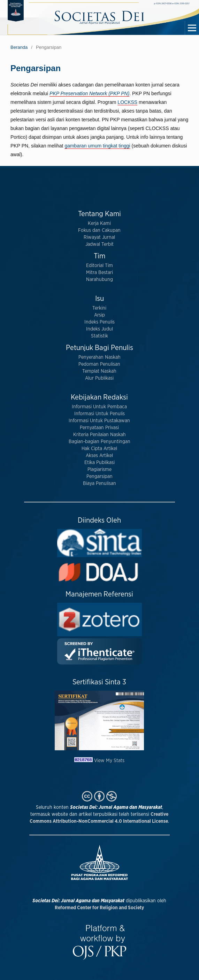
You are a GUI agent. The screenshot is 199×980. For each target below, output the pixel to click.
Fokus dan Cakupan (99, 230)
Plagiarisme (99, 470)
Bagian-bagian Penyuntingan (99, 442)
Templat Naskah (99, 371)
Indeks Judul (99, 329)
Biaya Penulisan (99, 484)
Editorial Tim (99, 266)
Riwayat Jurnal (99, 237)
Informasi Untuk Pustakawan (99, 421)
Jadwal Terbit (99, 244)
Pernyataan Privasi (99, 428)
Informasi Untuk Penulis (99, 414)
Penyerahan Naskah (99, 357)
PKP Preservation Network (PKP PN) (89, 93)
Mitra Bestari (99, 273)
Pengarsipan (99, 477)
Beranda (19, 47)
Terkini (99, 308)
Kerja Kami (99, 223)
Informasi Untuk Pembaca (99, 407)
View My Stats (109, 761)
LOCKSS (127, 102)
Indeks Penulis (99, 322)
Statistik (99, 336)
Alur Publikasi (99, 378)
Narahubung (99, 280)
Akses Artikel (99, 456)
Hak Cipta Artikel (99, 449)
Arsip (99, 315)
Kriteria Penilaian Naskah (99, 435)
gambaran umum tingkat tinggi (97, 146)
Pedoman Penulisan (99, 364)
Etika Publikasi (99, 463)
